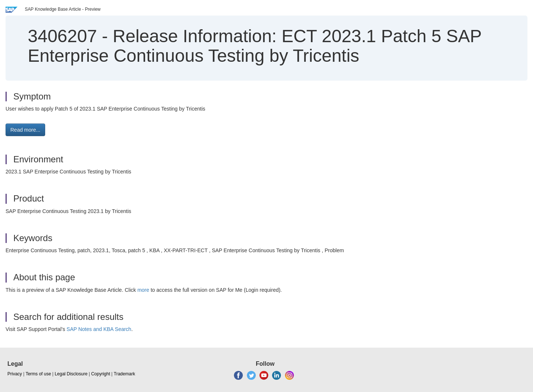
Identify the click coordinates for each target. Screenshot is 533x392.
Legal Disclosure (71, 374)
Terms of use (38, 374)
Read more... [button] (25, 130)
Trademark (124, 374)
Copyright (100, 374)
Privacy (15, 374)
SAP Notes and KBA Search (99, 329)
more (143, 290)
